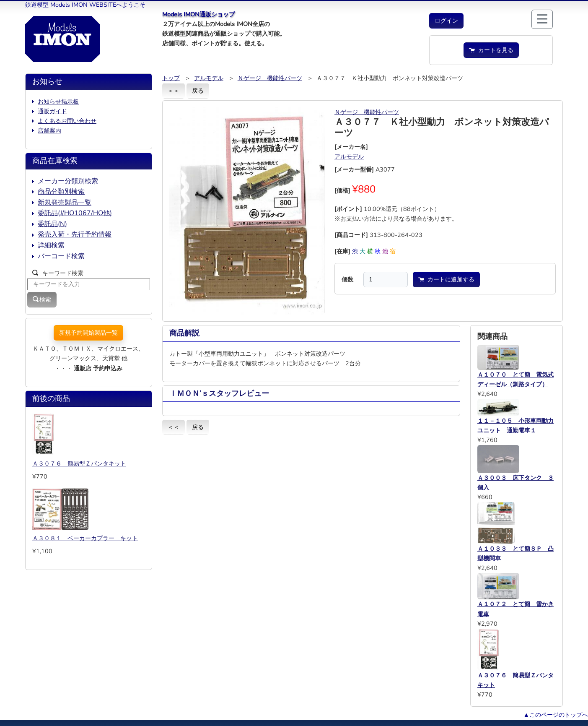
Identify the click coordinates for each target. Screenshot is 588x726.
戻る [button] (198, 91)
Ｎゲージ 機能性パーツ (270, 78)
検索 (42, 299)
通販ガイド (52, 111)
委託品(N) (52, 224)
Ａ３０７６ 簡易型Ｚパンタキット (79, 463)
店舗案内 (49, 130)
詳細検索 (51, 245)
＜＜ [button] (174, 91)
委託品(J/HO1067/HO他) (75, 213)
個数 (347, 279)
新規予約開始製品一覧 (88, 333)
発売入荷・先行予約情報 (75, 234)
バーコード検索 (61, 256)
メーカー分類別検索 (68, 181)
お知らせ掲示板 (58, 101)
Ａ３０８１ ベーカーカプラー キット (85, 538)
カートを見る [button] (491, 50)
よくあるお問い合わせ (67, 121)
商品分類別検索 (61, 192)
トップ (171, 78)
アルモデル (209, 78)
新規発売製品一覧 (65, 203)
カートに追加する (446, 279)
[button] (446, 21)
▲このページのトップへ (556, 715)
